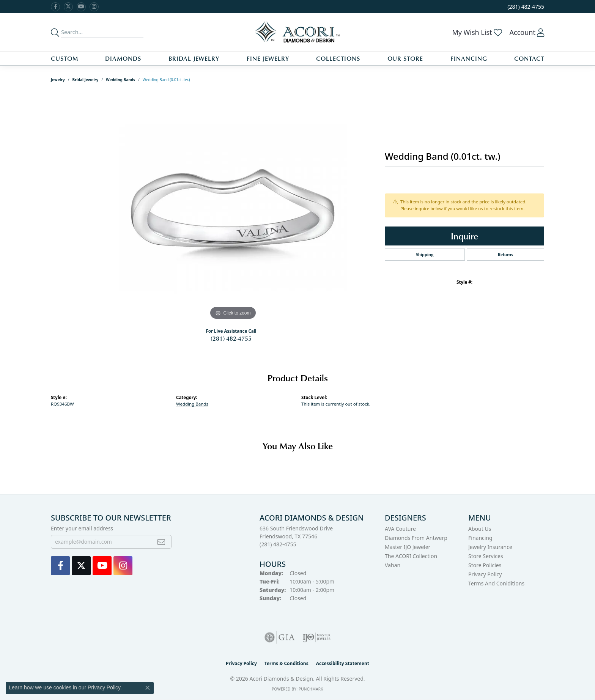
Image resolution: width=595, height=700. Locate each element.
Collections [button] (338, 58)
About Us (480, 529)
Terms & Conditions (286, 663)
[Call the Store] (278, 544)
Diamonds (123, 58)
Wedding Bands (120, 80)
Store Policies (485, 565)
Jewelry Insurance (490, 547)
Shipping (425, 254)
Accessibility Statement (343, 663)
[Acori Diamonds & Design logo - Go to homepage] (298, 32)
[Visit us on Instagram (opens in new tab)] (94, 7)
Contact (529, 58)
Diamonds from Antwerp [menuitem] (416, 538)
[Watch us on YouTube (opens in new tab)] (81, 7)
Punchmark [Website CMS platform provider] (311, 689)
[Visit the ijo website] (317, 637)
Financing (469, 58)
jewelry (58, 80)
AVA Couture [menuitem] (400, 529)
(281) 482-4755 (231, 338)
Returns (505, 254)
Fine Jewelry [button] (268, 58)
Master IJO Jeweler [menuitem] (408, 547)
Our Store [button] (405, 58)
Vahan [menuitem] (393, 565)
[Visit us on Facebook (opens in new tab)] (55, 7)
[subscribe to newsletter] (161, 542)
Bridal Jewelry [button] (194, 58)
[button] (477, 32)
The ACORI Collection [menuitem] (411, 556)
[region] (233, 208)
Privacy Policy (485, 574)
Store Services (486, 556)
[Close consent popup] (148, 688)
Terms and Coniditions (496, 583)
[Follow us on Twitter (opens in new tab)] (68, 7)
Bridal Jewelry (86, 80)
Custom (65, 58)
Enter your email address (82, 528)
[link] (525, 7)
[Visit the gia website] (280, 637)
